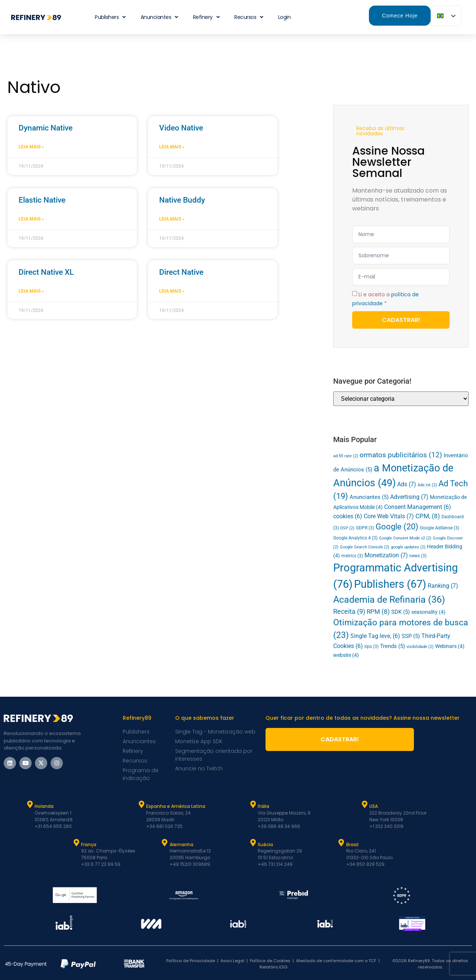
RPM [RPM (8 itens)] (378, 612)
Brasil (352, 844)
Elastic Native (42, 200)
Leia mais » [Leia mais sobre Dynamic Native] (31, 147)
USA (374, 806)
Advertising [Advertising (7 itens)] (409, 497)
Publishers (110, 17)
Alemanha (181, 844)
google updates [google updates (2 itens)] (408, 547)
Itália (263, 806)
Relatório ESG (274, 967)
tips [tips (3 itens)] (372, 647)
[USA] (364, 805)
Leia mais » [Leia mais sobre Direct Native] (172, 291)
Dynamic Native (46, 128)
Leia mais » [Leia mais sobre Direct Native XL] (31, 291)
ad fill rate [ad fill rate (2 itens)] (346, 456)
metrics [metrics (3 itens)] (352, 556)
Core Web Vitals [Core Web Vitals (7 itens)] (389, 516)
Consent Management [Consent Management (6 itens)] (418, 507)
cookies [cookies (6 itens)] (348, 516)
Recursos (249, 17)
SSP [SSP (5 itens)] (411, 636)
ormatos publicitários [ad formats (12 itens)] (401, 455)
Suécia (265, 844)
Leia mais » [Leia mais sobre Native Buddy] (172, 219)
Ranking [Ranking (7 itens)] (443, 586)
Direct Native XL (46, 272)
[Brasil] (341, 843)
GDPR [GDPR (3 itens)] (365, 528)
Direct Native (181, 272)
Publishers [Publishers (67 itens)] (390, 584)
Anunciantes (159, 17)
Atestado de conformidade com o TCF (336, 961)
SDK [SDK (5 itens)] (401, 612)
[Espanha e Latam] (141, 805)
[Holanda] (30, 805)
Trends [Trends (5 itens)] (393, 646)
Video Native (181, 128)
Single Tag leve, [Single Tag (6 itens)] (375, 636)
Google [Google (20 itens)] (397, 527)
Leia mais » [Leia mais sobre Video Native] (172, 147)
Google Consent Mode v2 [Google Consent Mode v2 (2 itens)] (405, 538)
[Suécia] (253, 843)
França (89, 844)
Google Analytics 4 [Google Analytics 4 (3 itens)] (355, 538)
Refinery (206, 17)
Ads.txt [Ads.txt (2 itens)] (427, 485)
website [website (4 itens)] (346, 655)
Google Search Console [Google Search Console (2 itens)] (365, 547)
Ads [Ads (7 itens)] (407, 484)
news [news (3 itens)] (418, 556)
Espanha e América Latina (176, 806)
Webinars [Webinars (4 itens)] (450, 646)
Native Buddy (182, 200)
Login (284, 17)
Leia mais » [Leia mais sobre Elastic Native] (31, 219)
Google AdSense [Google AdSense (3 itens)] (440, 528)
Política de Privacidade (191, 961)
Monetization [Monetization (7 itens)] (386, 555)
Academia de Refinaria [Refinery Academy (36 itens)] (389, 599)
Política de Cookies (270, 961)
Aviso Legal (232, 961)
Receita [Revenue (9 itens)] (349, 612)
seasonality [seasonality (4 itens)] (428, 612)
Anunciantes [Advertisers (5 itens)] (369, 497)
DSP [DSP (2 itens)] (347, 528)
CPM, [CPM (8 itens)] (428, 516)
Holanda (44, 806)
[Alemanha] (165, 843)
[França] (76, 843)
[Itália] (253, 805)
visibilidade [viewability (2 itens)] (420, 647)
